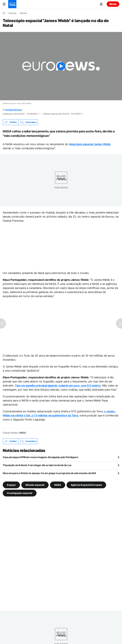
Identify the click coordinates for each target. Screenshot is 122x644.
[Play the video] (61, 66)
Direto (113, 4)
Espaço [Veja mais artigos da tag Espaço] (11, 485)
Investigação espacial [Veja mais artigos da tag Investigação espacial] (20, 493)
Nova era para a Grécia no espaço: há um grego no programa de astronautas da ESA (49, 473)
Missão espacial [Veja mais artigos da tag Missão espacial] (35, 485)
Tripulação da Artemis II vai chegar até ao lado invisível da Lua (37, 465)
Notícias (12, 13)
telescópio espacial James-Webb (90, 144)
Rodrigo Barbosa (14, 110)
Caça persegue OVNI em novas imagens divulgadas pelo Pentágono (41, 457)
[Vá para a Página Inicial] (12, 4)
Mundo (23, 13)
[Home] (4, 13)
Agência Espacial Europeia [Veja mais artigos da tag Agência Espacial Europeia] (86, 485)
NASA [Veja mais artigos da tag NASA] (58, 485)
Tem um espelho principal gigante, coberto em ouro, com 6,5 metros (58, 385)
